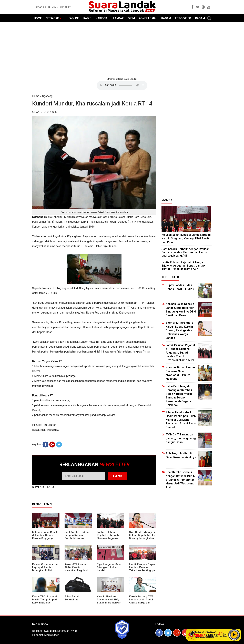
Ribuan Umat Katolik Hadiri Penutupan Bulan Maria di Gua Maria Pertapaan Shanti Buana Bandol (181, 420)
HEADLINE (73, 18)
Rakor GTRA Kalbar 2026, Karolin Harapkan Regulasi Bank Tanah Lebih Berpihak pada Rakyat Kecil (78, 572)
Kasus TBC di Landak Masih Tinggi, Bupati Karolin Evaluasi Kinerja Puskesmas (45, 601)
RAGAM (166, 18)
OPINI (131, 18)
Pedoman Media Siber (45, 635)
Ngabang (47, 96)
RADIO (87, 18)
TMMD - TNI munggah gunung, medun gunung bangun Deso (181, 438)
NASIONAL (102, 18)
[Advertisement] (122, 50)
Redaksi (37, 631)
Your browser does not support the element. (122, 85)
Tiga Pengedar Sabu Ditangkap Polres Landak (109, 567)
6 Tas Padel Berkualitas (72, 598)
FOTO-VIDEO (183, 18)
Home (36, 96)
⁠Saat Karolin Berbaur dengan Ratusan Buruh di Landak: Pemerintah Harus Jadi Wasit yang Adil (77, 538)
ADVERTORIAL (148, 18)
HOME (38, 18)
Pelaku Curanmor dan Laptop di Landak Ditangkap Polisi (45, 567)
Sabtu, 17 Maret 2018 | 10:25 (44, 112)
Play (234, 635)
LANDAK (118, 18)
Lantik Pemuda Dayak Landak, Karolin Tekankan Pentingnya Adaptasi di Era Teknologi (142, 570)
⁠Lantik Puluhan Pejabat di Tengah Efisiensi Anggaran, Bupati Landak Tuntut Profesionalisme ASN (110, 538)
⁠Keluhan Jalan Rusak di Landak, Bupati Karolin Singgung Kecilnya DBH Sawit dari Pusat (45, 538)
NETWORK (52, 18)
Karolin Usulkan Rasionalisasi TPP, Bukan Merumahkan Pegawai (109, 601)
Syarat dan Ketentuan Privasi (61, 631)
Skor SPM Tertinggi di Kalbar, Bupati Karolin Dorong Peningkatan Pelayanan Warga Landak (142, 538)
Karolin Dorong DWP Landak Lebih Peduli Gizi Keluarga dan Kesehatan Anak (141, 601)
